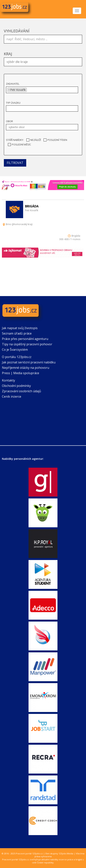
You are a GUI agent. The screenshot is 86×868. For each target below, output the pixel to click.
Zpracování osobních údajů (21, 391)
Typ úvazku (13, 103)
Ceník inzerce (12, 396)
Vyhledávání (17, 31)
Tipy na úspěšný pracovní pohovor (27, 344)
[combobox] (43, 62)
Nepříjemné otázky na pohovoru (26, 368)
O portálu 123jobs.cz (17, 357)
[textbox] (44, 61)
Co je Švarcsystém (15, 350)
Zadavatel (13, 84)
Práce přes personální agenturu (25, 339)
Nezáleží (34, 140)
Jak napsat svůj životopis (20, 328)
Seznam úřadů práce (17, 333)
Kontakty (8, 380)
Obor (9, 121)
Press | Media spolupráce (21, 373)
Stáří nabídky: (15, 140)
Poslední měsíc (19, 144)
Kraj (8, 54)
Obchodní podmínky (16, 386)
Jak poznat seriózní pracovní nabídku (29, 362)
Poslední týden (55, 140)
